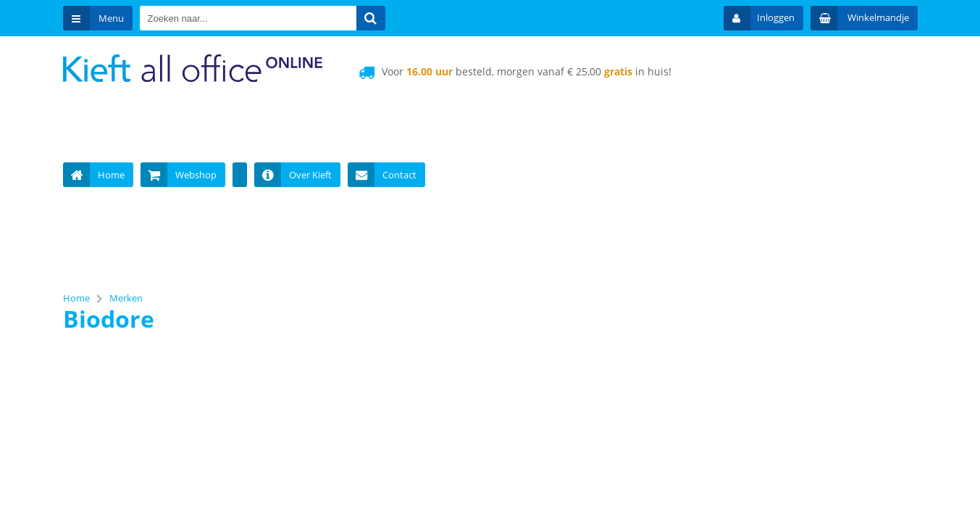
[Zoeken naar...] (371, 18)
